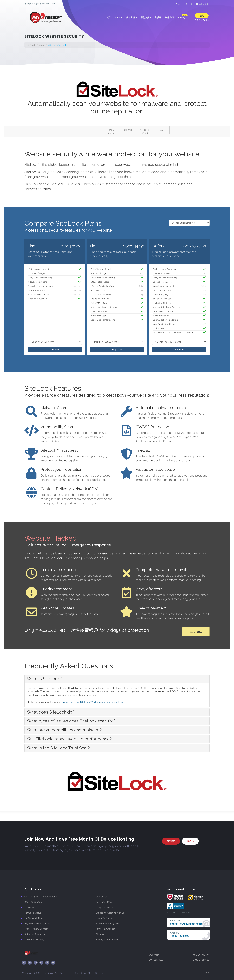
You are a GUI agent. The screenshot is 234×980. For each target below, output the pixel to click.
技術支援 (146, 17)
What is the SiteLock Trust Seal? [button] (58, 748)
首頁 (108, 17)
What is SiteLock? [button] (44, 679)
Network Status (33, 913)
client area (102, 934)
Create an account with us (110, 913)
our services (156, 960)
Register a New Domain (37, 923)
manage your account (108, 940)
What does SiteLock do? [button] (51, 712)
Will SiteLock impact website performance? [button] (69, 739)
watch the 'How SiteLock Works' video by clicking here (93, 702)
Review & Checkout (106, 929)
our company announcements (41, 897)
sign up (171, 841)
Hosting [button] (182, 16)
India (206, 973)
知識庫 (158, 17)
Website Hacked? (144, 131)
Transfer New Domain (36, 929)
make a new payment (108, 923)
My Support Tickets (35, 918)
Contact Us (102, 897)
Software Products (35, 934)
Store (118, 17)
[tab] (117, 679)
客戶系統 (32, 45)
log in (190, 841)
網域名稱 (132, 17)
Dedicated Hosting (34, 940)
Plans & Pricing (110, 131)
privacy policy (201, 955)
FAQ (161, 130)
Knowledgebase (33, 902)
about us (154, 955)
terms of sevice (200, 960)
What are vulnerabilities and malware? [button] (64, 730)
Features (127, 130)
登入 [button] (202, 16)
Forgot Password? (106, 907)
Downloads (30, 907)
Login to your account (108, 918)
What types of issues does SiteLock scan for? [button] (71, 721)
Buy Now (55, 349)
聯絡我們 (169, 17)
